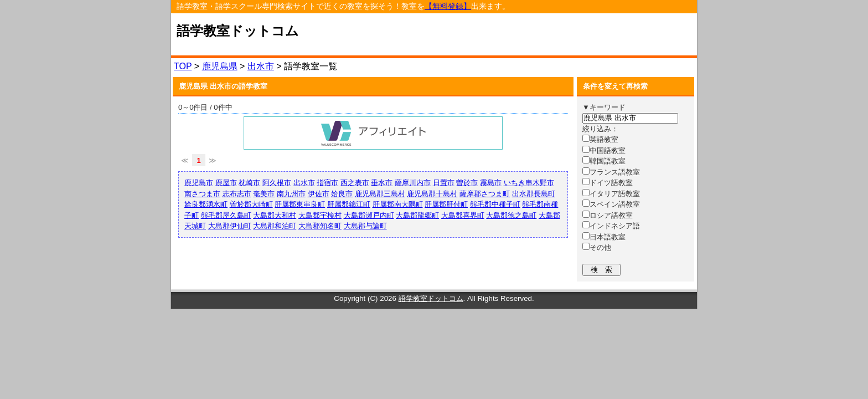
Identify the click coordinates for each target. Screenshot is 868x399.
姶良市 (342, 194)
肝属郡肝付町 (446, 204)
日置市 (444, 183)
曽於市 (467, 183)
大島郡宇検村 (320, 215)
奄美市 (264, 194)
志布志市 (237, 194)
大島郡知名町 (320, 226)
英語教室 (600, 139)
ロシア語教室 (608, 215)
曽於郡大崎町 (251, 204)
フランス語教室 (611, 172)
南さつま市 (202, 194)
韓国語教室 (604, 161)
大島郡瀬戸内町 (369, 215)
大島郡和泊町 (275, 226)
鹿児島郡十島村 (432, 194)
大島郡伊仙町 (230, 226)
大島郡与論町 (365, 226)
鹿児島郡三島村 (380, 194)
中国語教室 (604, 150)
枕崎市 (249, 183)
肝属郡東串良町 (300, 204)
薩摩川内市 (413, 183)
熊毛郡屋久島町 (226, 215)
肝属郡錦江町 (349, 204)
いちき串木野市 (529, 183)
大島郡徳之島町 (511, 215)
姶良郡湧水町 (206, 204)
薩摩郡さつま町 (485, 194)
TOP (183, 66)
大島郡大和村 (275, 215)
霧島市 (491, 183)
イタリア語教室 (611, 194)
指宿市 (327, 183)
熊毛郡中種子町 (495, 204)
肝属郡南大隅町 (398, 204)
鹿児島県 (220, 66)
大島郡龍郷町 (417, 215)
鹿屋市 (226, 183)
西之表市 (355, 183)
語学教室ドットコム (238, 31)
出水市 (261, 66)
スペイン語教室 (611, 204)
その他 (597, 247)
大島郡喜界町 (463, 215)
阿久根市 (277, 183)
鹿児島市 (199, 183)
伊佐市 (319, 194)
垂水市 (382, 183)
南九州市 (291, 194)
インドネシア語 (611, 226)
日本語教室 (604, 237)
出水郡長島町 (534, 194)
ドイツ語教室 (608, 183)
